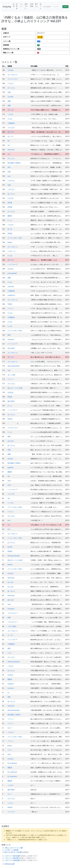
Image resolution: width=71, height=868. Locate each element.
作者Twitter (9, 864)
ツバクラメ (11, 812)
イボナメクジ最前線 (12, 860)
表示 (40, 37)
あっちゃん (11, 194)
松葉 (9, 618)
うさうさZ (11, 128)
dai (9, 141)
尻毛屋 (10, 203)
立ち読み (11, 70)
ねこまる (11, 582)
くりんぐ (11, 512)
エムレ (10, 653)
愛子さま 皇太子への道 (13, 852)
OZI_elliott (11, 348)
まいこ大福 (11, 375)
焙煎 (9, 335)
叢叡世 (10, 216)
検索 (65, 7)
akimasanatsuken (14, 366)
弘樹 (9, 92)
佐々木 (10, 229)
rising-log (7, 7)
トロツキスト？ (13, 613)
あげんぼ (11, 441)
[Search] (58, 7)
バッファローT (12, 264)
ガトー (10, 794)
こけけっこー (12, 251)
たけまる (11, 198)
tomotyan (11, 609)
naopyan (11, 684)
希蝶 (9, 454)
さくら (10, 406)
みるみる (11, 269)
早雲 (9, 450)
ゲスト (10, 750)
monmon (11, 286)
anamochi (11, 706)
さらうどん (11, 88)
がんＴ (10, 728)
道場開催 (32, 5)
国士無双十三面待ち (14, 163)
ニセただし (11, 181)
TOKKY (10, 304)
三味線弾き (11, 123)
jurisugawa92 (12, 273)
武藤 (9, 101)
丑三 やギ (11, 110)
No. (4, 66)
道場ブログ (26, 6)
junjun (10, 746)
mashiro (10, 675)
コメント (21, 5)
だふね (10, 119)
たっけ (10, 220)
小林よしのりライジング (13, 848)
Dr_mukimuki (12, 763)
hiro (9, 520)
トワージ (11, 309)
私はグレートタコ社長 (15, 388)
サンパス (11, 136)
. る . (18, 423)
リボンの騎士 (12, 626)
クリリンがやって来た (15, 238)
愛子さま (36, 5)
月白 (9, 167)
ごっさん (11, 503)
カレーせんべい (13, 75)
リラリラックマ (13, 428)
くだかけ (11, 83)
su (8, 693)
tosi (9, 154)
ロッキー (11, 635)
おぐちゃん (11, 542)
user (9, 176)
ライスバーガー (13, 79)
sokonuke (11, 150)
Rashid (10, 419)
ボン (9, 145)
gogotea (10, 467)
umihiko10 (11, 295)
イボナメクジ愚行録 (12, 856)
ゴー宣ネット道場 (11, 850)
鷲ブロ (40, 6)
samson (10, 459)
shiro (9, 481)
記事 (14, 5)
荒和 (9, 697)
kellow (10, 242)
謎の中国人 (11, 401)
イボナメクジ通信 (11, 858)
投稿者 (17, 6)
